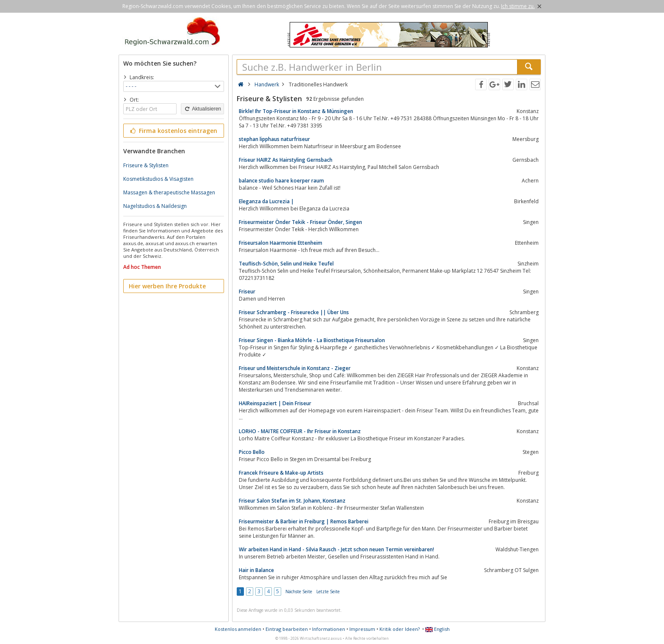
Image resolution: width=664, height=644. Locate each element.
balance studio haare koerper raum (281, 181)
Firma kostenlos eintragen (173, 131)
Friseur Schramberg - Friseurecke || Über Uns (294, 312)
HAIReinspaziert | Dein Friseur (275, 403)
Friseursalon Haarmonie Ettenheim (281, 243)
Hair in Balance (256, 570)
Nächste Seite (299, 591)
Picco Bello (252, 452)
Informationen (329, 629)
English (437, 629)
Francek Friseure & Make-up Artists (281, 473)
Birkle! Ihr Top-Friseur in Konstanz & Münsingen (296, 111)
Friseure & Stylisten (146, 165)
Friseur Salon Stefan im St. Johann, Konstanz (292, 501)
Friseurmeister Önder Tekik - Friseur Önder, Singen (300, 222)
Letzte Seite (328, 591)
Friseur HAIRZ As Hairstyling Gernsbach (286, 160)
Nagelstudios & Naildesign (155, 206)
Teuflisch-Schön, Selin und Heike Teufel (286, 264)
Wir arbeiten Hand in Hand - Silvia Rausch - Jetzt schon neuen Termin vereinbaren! (336, 549)
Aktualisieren (202, 109)
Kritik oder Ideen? (400, 629)
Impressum (362, 629)
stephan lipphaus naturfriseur (274, 139)
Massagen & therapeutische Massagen (169, 192)
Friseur (247, 292)
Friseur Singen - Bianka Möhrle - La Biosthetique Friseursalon (312, 340)
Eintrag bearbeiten (287, 629)
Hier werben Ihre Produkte (167, 286)
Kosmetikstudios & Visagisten (158, 179)
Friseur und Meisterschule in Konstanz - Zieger (295, 368)
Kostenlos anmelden (238, 629)
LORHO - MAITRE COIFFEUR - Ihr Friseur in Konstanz (300, 431)
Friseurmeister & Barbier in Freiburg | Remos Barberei (304, 521)
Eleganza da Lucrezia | (266, 201)
